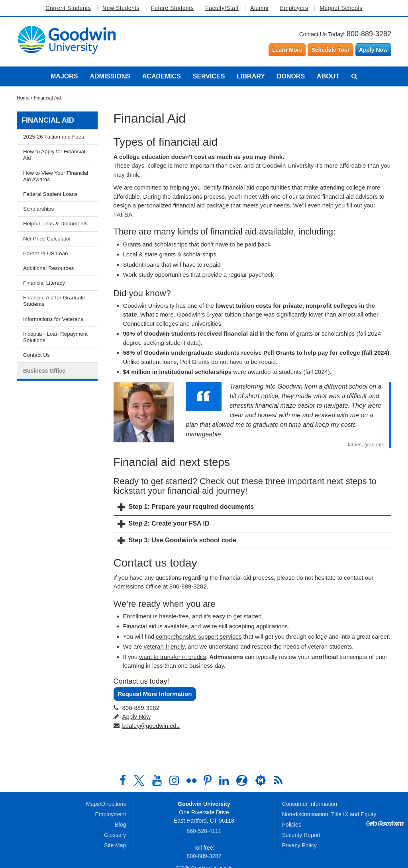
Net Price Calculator (47, 239)
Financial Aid (47, 98)
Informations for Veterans (53, 319)
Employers (294, 8)
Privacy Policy (299, 845)
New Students (121, 8)
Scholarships (38, 209)
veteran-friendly (164, 646)
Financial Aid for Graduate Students (54, 301)
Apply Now (373, 50)
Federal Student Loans (50, 194)
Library (251, 76)
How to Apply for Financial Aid (54, 155)
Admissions (110, 76)
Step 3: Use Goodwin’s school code (183, 540)
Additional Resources (49, 268)
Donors (291, 76)
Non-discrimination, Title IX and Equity (329, 814)
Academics (162, 76)
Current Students (68, 8)
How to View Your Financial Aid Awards (56, 176)
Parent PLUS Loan (46, 253)
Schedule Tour (330, 50)
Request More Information (155, 694)
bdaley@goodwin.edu (151, 726)
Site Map (115, 845)
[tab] (253, 507)
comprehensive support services (199, 636)
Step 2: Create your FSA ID (169, 523)
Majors (64, 76)
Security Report (301, 835)
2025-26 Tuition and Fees (54, 137)
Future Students (172, 8)
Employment (111, 814)
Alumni (259, 8)
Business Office (44, 371)
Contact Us (36, 355)
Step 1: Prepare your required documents (191, 507)
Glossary (115, 835)
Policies (292, 825)
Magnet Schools (341, 8)
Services (209, 76)
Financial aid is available (156, 626)
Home (23, 98)
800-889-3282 (369, 34)
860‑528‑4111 (204, 831)
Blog (120, 825)
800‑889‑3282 (204, 856)
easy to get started (237, 616)
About (328, 76)
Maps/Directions (106, 804)
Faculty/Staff (222, 8)
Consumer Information (310, 804)
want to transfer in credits (173, 657)
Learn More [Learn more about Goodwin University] (287, 50)
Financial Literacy (44, 283)
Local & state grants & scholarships (170, 254)
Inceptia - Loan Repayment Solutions (55, 337)
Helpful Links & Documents (55, 224)
